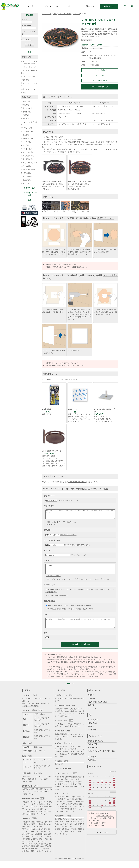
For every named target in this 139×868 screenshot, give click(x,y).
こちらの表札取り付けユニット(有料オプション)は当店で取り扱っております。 (80, 186)
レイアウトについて (53, 579)
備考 (45, 618)
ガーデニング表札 (27, 128)
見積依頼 (91, 732)
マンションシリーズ (28, 67)
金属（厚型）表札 (27, 159)
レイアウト (48, 563)
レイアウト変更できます (101, 124)
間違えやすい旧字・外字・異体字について (102, 758)
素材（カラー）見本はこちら (68, 500)
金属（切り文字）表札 (29, 163)
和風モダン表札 (27, 108)
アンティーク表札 (65, 14)
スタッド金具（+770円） (97, 593)
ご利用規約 (92, 704)
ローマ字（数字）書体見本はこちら (77, 547)
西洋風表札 (25, 119)
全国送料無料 (94, 61)
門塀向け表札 (26, 101)
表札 (55, 14)
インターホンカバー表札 (29, 194)
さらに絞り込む (27, 40)
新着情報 (91, 711)
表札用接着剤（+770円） (56, 593)
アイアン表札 (26, 173)
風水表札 (24, 93)
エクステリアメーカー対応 (29, 72)
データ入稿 (100, 75)
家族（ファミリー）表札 (29, 85)
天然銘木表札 (26, 112)
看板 (29, 200)
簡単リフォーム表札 (28, 76)
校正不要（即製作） (83, 609)
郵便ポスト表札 (29, 188)
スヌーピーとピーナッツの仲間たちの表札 (29, 62)
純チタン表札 (26, 166)
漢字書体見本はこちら (68, 537)
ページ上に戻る (102, 838)
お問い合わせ (109, 6)
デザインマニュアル (51, 6)
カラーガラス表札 (27, 152)
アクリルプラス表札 (28, 170)
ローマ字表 (92, 762)
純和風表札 (25, 105)
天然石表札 (25, 135)
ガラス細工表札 (27, 149)
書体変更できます (99, 113)
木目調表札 (25, 115)
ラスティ (77, 14)
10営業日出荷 (94, 65)
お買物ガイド (89, 6)
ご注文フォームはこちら (100, 87)
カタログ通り (80, 572)
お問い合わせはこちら (105, 821)
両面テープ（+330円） (76, 593)
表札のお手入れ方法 (95, 750)
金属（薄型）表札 (27, 156)
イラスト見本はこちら (78, 557)
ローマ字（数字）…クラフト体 (70, 113)
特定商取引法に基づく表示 (98, 707)
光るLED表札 (26, 180)
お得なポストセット (28, 89)
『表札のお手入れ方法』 (77, 482)
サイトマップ (93, 714)
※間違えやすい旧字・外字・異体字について (62, 524)
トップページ (47, 14)
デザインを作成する (100, 70)
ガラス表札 (25, 145)
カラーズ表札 (26, 142)
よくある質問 (93, 725)
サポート (70, 6)
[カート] (132, 6)
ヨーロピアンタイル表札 (29, 123)
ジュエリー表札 (27, 176)
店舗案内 (91, 701)
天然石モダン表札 (27, 138)
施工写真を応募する (100, 81)
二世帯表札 (25, 80)
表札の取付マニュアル (96, 746)
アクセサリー (26, 183)
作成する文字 (49, 506)
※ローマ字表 (50, 526)
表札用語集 (92, 766)
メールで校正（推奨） (55, 609)
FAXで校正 (70, 609)
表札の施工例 (93, 753)
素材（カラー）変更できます (103, 106)
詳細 (34, 701)
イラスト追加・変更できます (103, 121)
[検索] (125, 6)
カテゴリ (31, 6)
